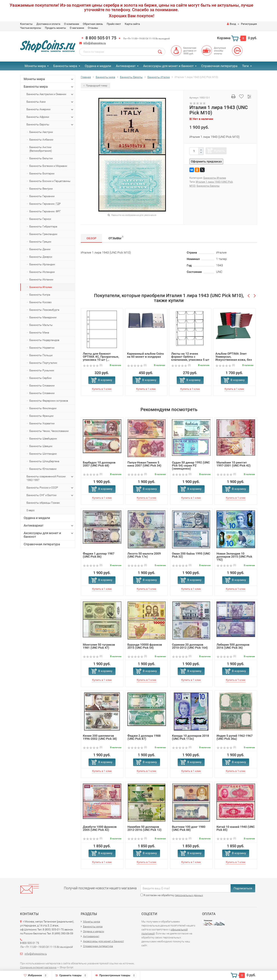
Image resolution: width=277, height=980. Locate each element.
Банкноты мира (65, 66)
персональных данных (189, 895)
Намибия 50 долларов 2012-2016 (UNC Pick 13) (144, 828)
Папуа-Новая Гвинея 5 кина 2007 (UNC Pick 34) (144, 464)
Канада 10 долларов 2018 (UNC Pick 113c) (190, 737)
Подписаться (243, 888)
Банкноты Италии (41, 287)
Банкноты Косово (40, 302)
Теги (245, 66)
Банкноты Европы (50, 125)
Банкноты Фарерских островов (49, 401)
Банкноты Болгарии (42, 173)
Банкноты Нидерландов (44, 340)
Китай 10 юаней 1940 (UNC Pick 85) (236, 828)
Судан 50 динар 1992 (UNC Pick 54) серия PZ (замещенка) (191, 465)
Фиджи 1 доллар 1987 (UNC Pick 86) (99, 555)
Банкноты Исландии (42, 272)
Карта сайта (132, 24)
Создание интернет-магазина (38, 967)
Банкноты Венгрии (41, 189)
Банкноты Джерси (41, 257)
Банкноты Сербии (40, 378)
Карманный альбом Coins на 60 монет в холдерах (145, 355)
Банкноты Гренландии (43, 234)
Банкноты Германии (42, 196)
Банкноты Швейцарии (43, 439)
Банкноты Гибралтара (43, 226)
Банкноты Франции (41, 416)
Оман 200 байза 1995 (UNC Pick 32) (191, 555)
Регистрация (249, 24)
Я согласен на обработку (172, 895)
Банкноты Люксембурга (44, 310)
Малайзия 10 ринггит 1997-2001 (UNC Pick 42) (234, 464)
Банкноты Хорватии (42, 423)
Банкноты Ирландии (42, 264)
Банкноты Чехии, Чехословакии (49, 431)
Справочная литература (219, 66)
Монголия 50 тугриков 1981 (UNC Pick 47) (99, 646)
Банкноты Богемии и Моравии (48, 166)
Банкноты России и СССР (50, 488)
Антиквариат (126, 66)
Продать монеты (55, 28)
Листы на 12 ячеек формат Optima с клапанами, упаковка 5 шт (190, 357)
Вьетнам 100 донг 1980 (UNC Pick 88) (189, 828)
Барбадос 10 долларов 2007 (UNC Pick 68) (99, 464)
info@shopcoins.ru (95, 43)
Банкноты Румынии (42, 370)
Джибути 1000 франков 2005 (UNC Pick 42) (100, 828)
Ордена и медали (98, 66)
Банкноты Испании (41, 279)
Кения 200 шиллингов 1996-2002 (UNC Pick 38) (100, 737)
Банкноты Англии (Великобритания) (41, 149)
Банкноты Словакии (42, 385)
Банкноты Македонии (43, 317)
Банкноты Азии (50, 102)
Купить (219, 151)
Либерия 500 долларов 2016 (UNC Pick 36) (233, 646)
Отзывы (93, 28)
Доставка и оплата (48, 24)
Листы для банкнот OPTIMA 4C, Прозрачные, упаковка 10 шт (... (101, 357)
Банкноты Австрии (41, 132)
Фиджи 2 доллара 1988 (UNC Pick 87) (144, 737)
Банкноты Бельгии (41, 158)
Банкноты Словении (42, 393)
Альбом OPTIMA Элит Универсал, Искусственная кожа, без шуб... (234, 358)
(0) (93, 365)
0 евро (31, 510)
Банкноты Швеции (41, 446)
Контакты (26, 24)
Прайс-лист (114, 24)
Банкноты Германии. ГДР (45, 204)
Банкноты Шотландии (43, 454)
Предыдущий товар (95, 86)
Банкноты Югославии (43, 469)
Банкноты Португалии (43, 363)
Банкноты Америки (50, 109)
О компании (72, 24)
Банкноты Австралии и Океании (50, 94)
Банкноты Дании (40, 249)
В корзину (105, 380)
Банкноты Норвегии (42, 348)
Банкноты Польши (41, 355)
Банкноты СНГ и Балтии (50, 495)
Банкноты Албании (41, 140)
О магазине (77, 28)
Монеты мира (35, 66)
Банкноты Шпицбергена (44, 461)
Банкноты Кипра (40, 295)
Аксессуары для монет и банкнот (168, 66)
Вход (231, 24)
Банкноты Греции (40, 242)
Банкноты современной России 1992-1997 (50, 478)
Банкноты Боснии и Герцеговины (50, 181)
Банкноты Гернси (40, 219)
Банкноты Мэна (39, 332)
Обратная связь (93, 24)
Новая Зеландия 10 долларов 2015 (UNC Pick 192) (234, 557)
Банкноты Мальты (41, 325)
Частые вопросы (31, 28)
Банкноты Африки (50, 117)
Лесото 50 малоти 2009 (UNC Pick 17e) (144, 555)
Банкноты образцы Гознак (43, 503)
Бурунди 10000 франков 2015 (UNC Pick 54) (145, 646)
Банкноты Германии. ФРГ (45, 211)
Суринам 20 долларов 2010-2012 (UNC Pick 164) (190, 646)
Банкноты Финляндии (43, 408)
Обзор (91, 238)
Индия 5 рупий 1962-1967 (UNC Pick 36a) (235, 737)
